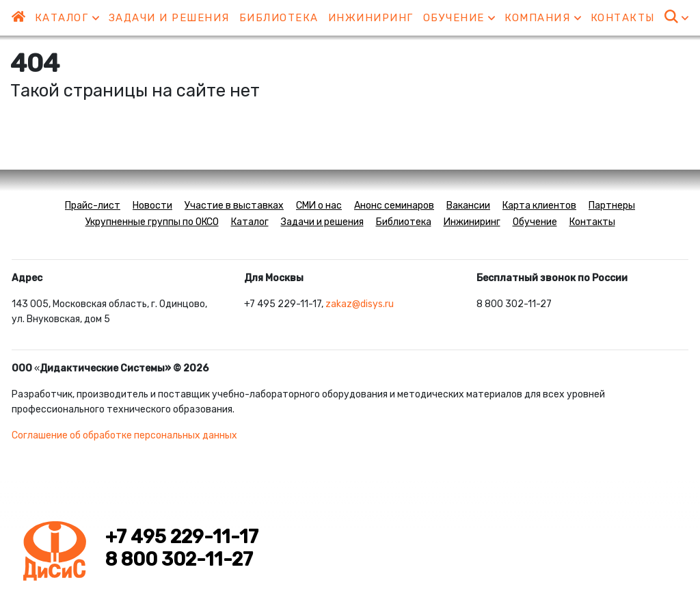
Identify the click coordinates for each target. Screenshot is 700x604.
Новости (152, 206)
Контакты (623, 18)
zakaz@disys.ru (360, 304)
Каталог (67, 18)
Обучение (459, 18)
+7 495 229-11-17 (182, 537)
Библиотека (279, 18)
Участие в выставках (234, 206)
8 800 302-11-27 (179, 560)
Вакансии (468, 206)
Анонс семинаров (394, 206)
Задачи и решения (169, 18)
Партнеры (612, 206)
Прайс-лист (93, 206)
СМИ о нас (319, 206)
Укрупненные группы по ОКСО (152, 222)
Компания (543, 18)
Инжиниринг (371, 18)
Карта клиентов (539, 206)
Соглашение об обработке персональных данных (124, 435)
